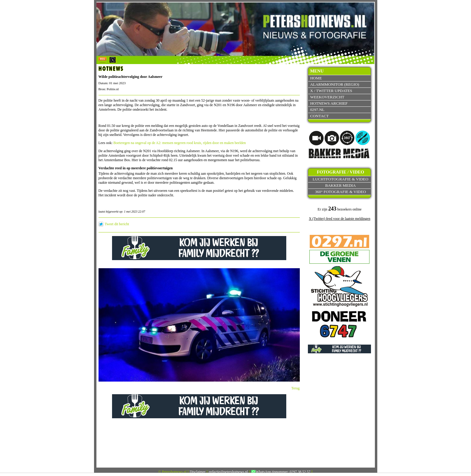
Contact (319, 116)
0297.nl (317, 110)
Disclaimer (198, 472)
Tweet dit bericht (117, 224)
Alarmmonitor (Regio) (334, 84)
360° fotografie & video (341, 192)
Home (316, 78)
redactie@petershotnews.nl (228, 472)
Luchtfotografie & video (340, 179)
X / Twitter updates (331, 91)
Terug (296, 388)
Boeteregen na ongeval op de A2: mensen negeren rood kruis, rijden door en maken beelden (180, 143)
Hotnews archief (329, 103)
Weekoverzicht (327, 97)
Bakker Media (341, 185)
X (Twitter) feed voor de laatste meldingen (339, 219)
